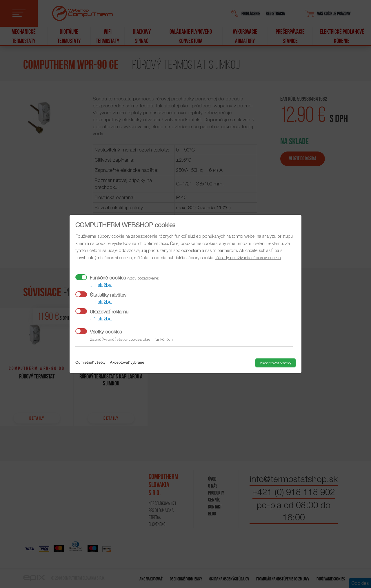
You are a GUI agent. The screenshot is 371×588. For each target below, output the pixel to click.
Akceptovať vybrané (127, 362)
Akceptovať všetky (275, 363)
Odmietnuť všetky (90, 362)
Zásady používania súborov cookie (248, 257)
